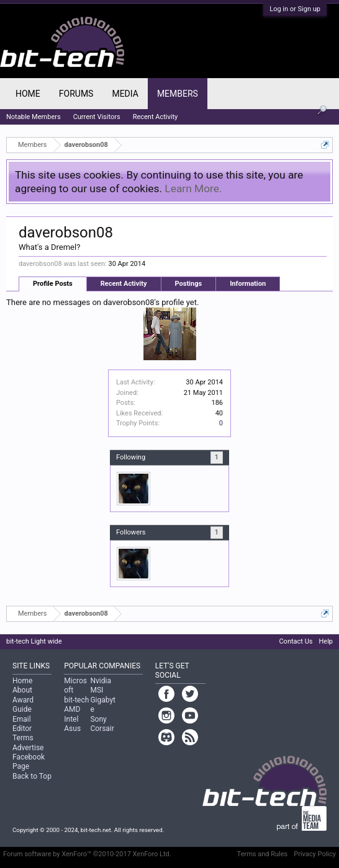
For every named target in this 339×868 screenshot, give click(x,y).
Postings (189, 284)
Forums (76, 94)
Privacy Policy (315, 854)
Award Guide (23, 705)
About (22, 690)
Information (248, 284)
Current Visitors (97, 117)
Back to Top (32, 776)
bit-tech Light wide (34, 641)
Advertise (28, 748)
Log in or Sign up (295, 9)
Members (178, 94)
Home (28, 94)
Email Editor (22, 724)
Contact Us (296, 641)
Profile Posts (53, 284)
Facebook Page (29, 762)
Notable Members (34, 117)
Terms (23, 738)
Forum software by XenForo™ (87, 854)
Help (326, 641)
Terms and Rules (263, 854)
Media (125, 94)
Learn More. (193, 188)
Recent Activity (124, 284)
